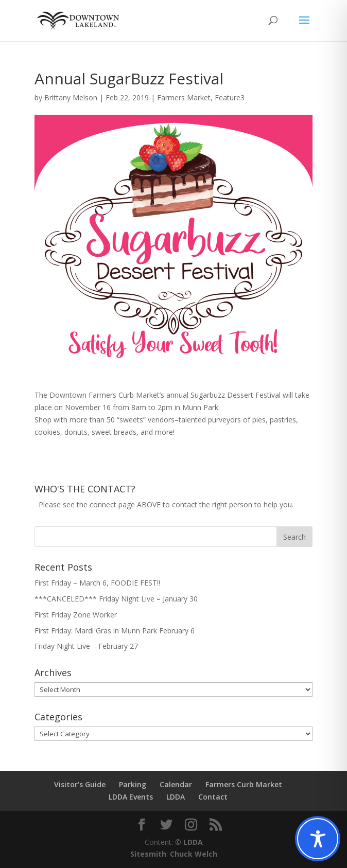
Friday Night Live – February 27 (86, 646)
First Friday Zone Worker (76, 615)
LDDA (176, 797)
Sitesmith (148, 854)
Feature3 (230, 98)
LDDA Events (131, 797)
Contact (213, 797)
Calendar (176, 784)
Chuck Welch (194, 854)
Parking (133, 784)
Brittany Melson (71, 98)
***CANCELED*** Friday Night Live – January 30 (116, 599)
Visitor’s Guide (80, 784)
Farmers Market (184, 98)
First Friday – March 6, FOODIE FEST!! (97, 583)
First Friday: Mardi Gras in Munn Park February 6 (115, 631)
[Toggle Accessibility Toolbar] (318, 839)
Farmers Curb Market (244, 784)
